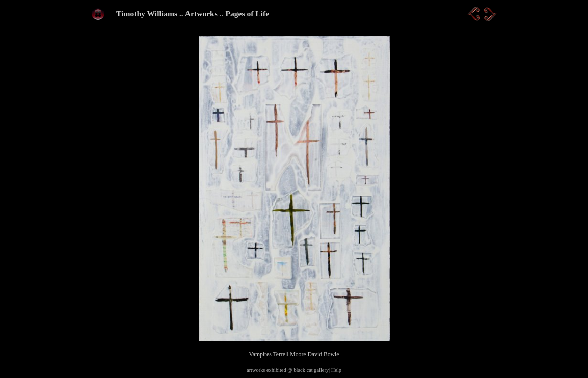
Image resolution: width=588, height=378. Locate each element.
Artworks (201, 13)
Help (336, 370)
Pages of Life (247, 13)
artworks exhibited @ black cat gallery (288, 370)
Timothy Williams (147, 13)
